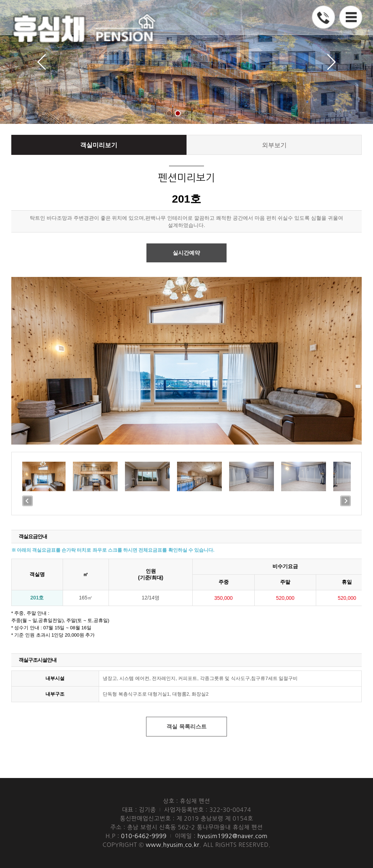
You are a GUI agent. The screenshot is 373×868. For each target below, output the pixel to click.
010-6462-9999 (110, 763)
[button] (169, 113)
